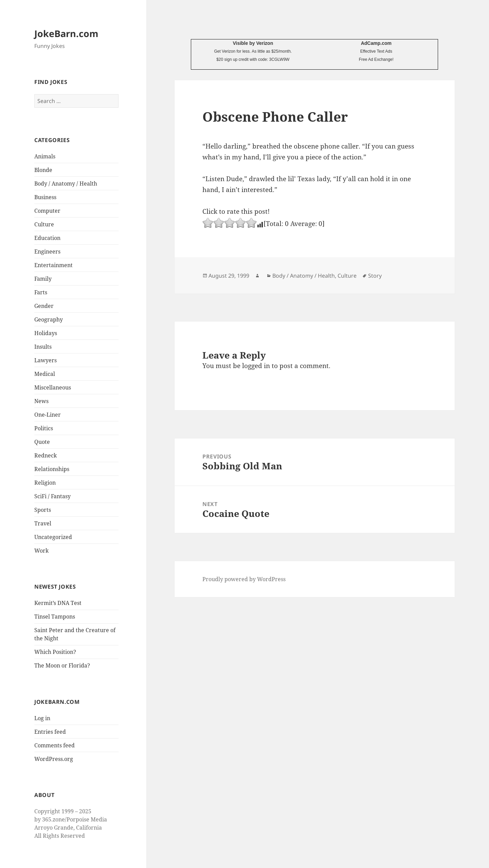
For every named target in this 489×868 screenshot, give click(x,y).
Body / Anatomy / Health (66, 184)
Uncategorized (53, 537)
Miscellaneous (53, 387)
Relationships (52, 469)
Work (41, 551)
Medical (45, 374)
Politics (44, 428)
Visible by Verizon (253, 43)
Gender (44, 306)
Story (375, 276)
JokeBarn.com (66, 33)
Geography (49, 319)
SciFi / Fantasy (52, 496)
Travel (43, 523)
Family (43, 279)
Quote (42, 442)
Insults (43, 347)
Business (45, 197)
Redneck (46, 455)
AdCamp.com (376, 43)
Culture (44, 224)
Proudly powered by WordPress (244, 579)
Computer (47, 211)
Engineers (47, 251)
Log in (42, 718)
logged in (256, 366)
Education (47, 238)
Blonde (43, 170)
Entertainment (53, 265)
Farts (41, 292)
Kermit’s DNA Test (58, 603)
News (41, 401)
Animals (45, 156)
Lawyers (46, 360)
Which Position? (55, 652)
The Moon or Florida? (62, 665)
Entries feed (50, 732)
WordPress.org (54, 759)
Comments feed (55, 745)
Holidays (46, 333)
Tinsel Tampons (55, 617)
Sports (43, 510)
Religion (45, 483)
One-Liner (48, 415)
